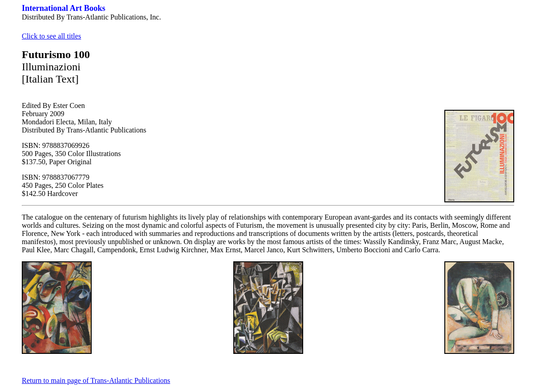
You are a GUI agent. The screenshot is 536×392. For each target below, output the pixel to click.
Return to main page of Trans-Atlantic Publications (96, 380)
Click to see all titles (52, 36)
